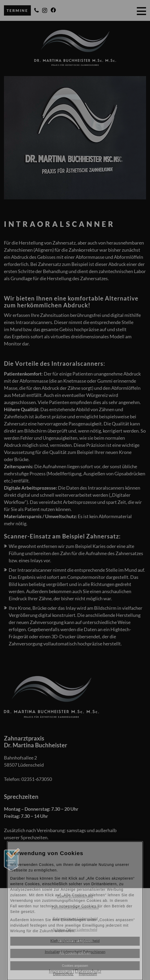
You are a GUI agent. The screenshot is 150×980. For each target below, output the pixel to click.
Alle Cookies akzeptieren (75, 941)
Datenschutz (63, 974)
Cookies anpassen (75, 966)
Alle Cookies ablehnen (75, 953)
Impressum (88, 974)
